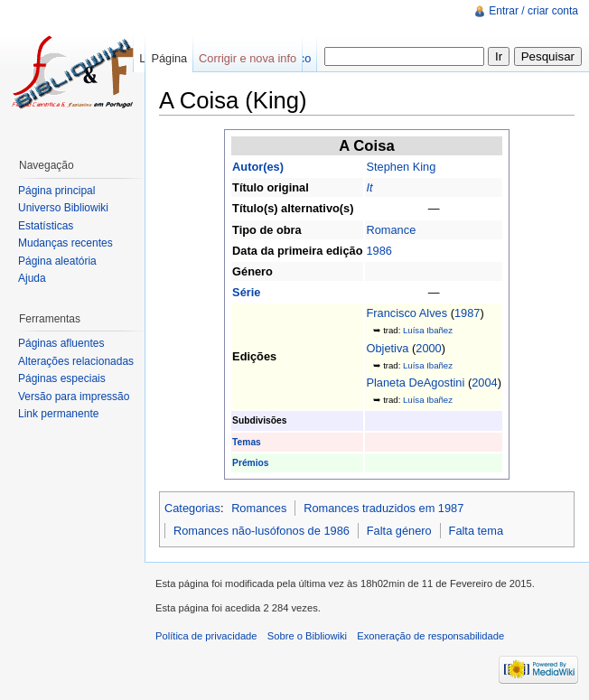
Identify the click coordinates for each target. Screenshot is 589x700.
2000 (428, 348)
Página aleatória (57, 261)
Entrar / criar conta (533, 11)
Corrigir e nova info (248, 58)
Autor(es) (258, 167)
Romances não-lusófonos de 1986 (262, 531)
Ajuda (32, 278)
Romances (259, 508)
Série (246, 292)
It (369, 187)
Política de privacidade (206, 636)
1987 (467, 313)
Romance (391, 230)
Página (169, 58)
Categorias (192, 508)
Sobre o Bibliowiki (307, 636)
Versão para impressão (74, 397)
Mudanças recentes (65, 243)
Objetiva (387, 348)
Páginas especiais (62, 378)
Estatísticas (46, 226)
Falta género (399, 531)
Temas (247, 442)
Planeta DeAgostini (415, 383)
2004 (484, 383)
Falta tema (476, 531)
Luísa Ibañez (428, 330)
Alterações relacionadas (76, 361)
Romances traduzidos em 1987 (383, 508)
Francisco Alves (407, 313)
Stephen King (401, 167)
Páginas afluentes (61, 343)
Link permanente (58, 414)
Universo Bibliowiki (63, 208)
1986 (379, 251)
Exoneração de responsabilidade (430, 636)
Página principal (56, 191)
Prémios (250, 463)
